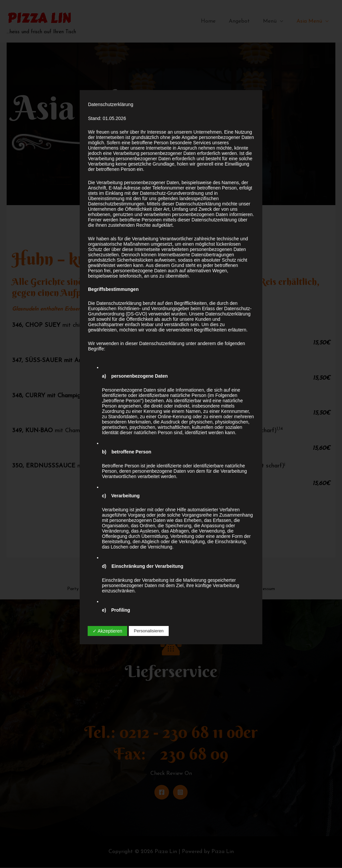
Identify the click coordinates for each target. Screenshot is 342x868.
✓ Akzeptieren (107, 631)
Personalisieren (149, 631)
